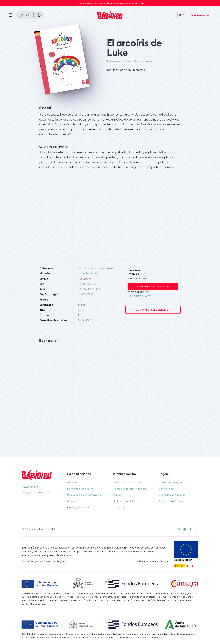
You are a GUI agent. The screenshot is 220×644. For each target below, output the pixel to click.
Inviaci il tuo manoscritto (128, 482)
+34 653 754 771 (30, 487)
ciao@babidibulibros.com (36, 493)
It (180, 15)
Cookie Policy (167, 489)
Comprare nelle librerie (152, 310)
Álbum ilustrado (87, 274)
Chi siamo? (74, 482)
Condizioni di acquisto (172, 495)
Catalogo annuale (78, 507)
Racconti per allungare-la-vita (96, 268)
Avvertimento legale (171, 482)
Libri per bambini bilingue (128, 501)
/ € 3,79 (140, 296)
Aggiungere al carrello (153, 286)
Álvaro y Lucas (143, 61)
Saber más (138, 3)
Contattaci (120, 507)
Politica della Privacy (171, 501)
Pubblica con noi (200, 15)
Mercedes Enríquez (120, 61)
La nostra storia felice (80, 489)
